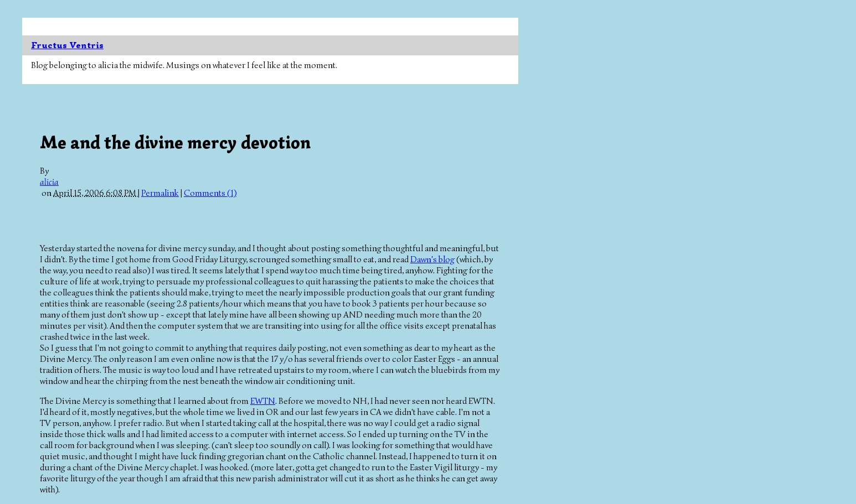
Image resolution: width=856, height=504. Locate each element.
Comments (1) (210, 193)
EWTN (263, 401)
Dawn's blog (432, 259)
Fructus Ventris (67, 45)
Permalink (160, 193)
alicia (49, 182)
